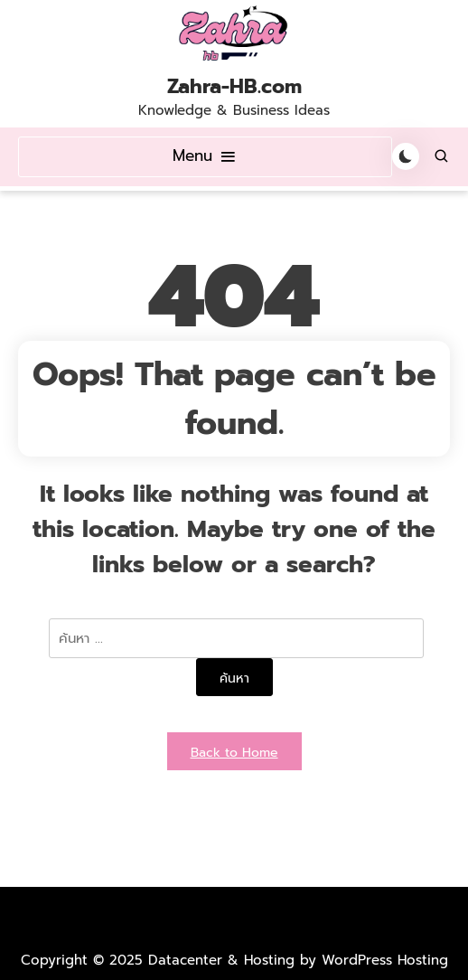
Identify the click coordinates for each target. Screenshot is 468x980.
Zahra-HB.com (234, 87)
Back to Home (234, 753)
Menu (205, 155)
